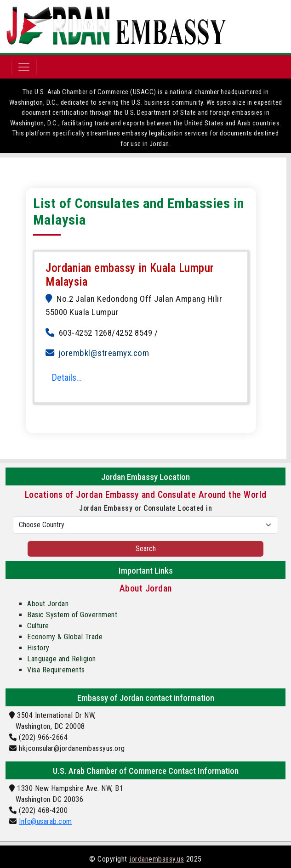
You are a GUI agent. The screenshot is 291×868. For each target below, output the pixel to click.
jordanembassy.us (157, 859)
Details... (67, 378)
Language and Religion (62, 659)
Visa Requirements (56, 670)
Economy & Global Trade (65, 637)
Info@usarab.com (46, 821)
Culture (38, 626)
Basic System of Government (72, 615)
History (38, 648)
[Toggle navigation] (24, 67)
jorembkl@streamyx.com (104, 353)
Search (146, 549)
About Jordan (48, 604)
